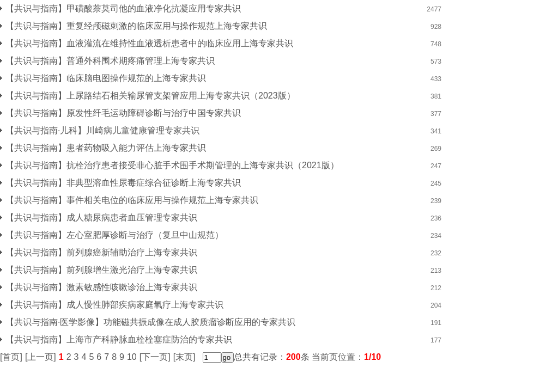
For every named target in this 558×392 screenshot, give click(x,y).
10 (132, 357)
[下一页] (155, 357)
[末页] (184, 357)
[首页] (11, 357)
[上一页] (41, 357)
